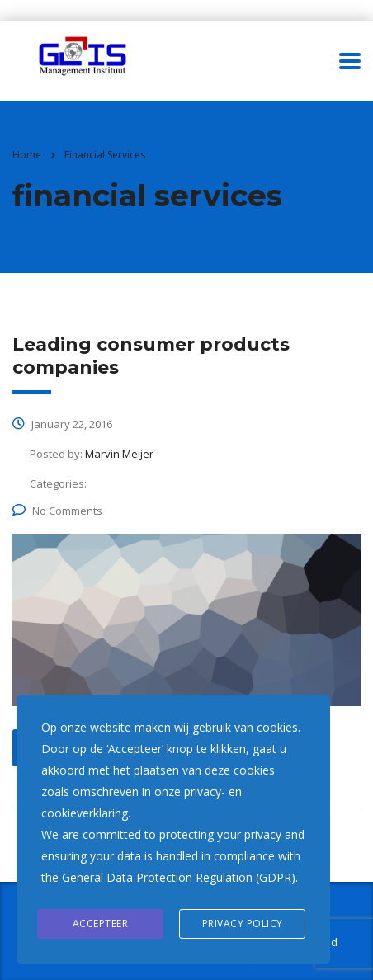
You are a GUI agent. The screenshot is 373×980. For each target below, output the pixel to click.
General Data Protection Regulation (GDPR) (179, 877)
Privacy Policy (243, 923)
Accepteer (101, 923)
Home (27, 155)
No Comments (57, 511)
